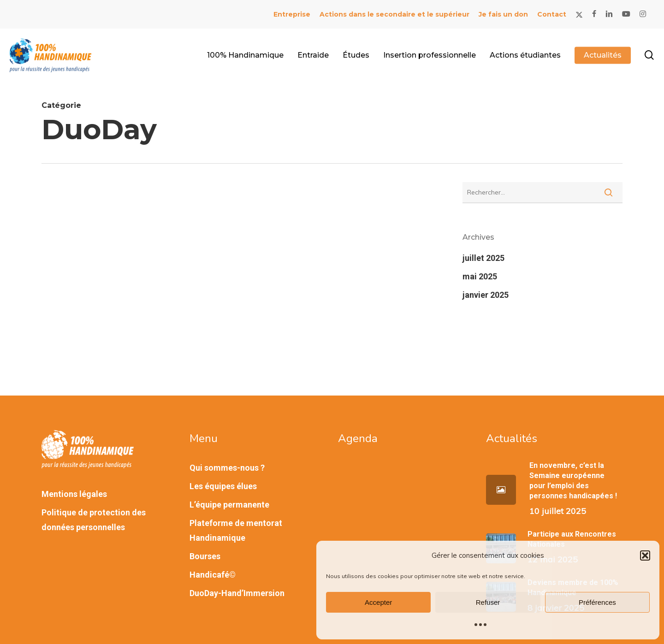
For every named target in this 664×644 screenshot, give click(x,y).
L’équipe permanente (229, 505)
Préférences (597, 602)
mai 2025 (480, 276)
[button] (645, 555)
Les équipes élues (223, 486)
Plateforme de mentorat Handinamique (236, 530)
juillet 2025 (483, 258)
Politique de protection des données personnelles (94, 520)
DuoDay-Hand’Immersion (237, 593)
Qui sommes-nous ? (227, 468)
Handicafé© (213, 575)
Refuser (488, 602)
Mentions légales (74, 494)
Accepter (378, 602)
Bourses (205, 556)
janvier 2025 (486, 295)
